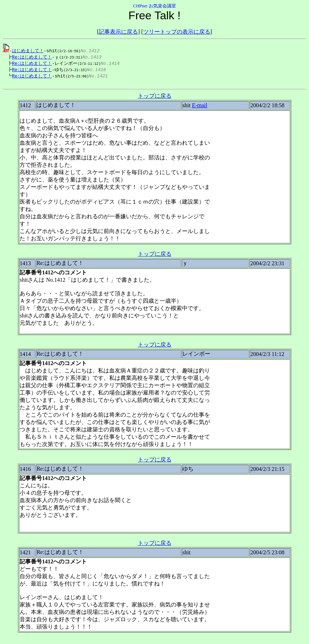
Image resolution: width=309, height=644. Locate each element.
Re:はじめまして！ (30, 57)
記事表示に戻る (118, 32)
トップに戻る (155, 98)
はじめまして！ (28, 50)
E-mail (199, 108)
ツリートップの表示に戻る (177, 32)
